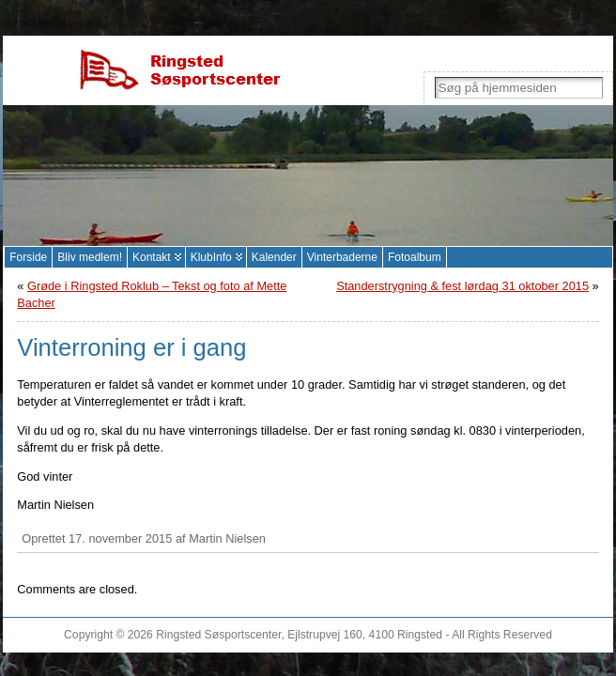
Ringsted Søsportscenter (218, 635)
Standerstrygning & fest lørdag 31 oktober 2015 (462, 286)
